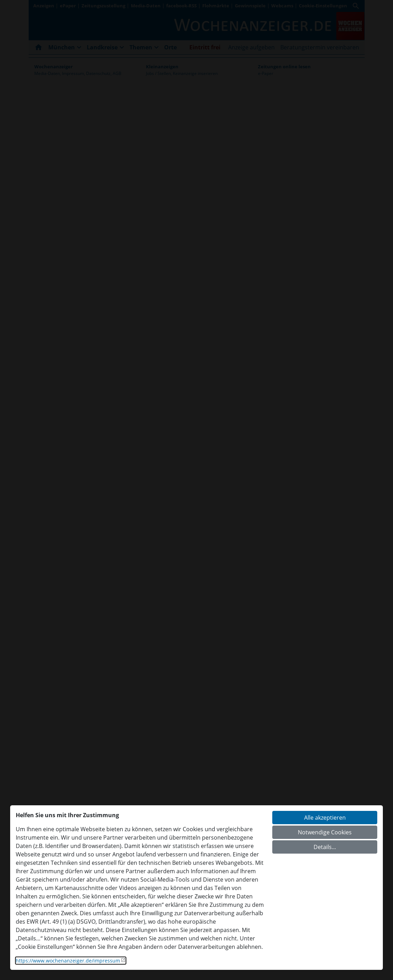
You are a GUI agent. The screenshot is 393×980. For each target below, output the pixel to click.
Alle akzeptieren (325, 818)
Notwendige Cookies (325, 832)
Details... (325, 847)
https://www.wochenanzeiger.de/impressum (68, 961)
